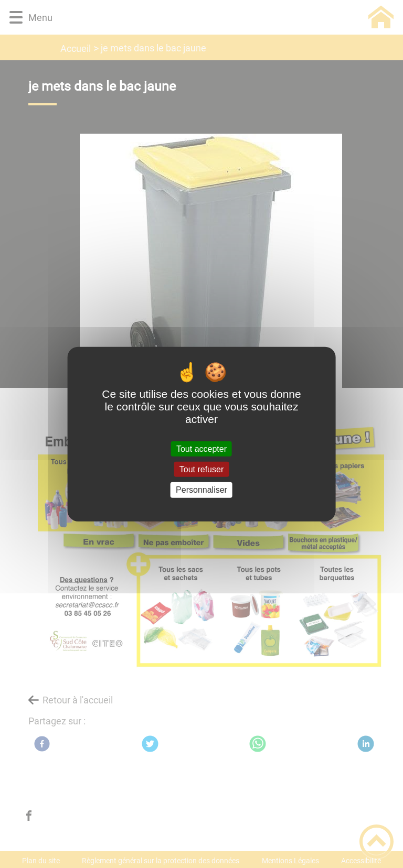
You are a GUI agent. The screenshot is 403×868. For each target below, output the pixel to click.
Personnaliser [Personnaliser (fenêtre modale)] (201, 490)
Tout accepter (201, 449)
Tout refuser (201, 469)
